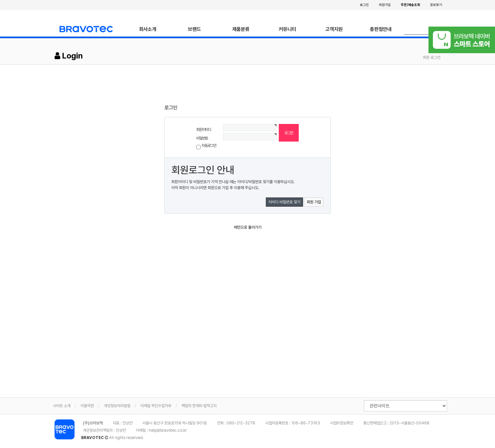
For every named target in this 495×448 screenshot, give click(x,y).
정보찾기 (436, 5)
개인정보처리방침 (117, 406)
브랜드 (194, 29)
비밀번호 (202, 138)
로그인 (364, 5)
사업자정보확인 (342, 423)
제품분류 (241, 29)
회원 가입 (314, 202)
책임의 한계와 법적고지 (199, 406)
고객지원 (334, 29)
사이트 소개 (62, 406)
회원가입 (385, 5)
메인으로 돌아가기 (248, 227)
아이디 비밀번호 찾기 (284, 202)
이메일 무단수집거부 (156, 406)
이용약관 (87, 406)
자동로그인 (209, 146)
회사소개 (148, 29)
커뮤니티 (287, 29)
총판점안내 (381, 29)
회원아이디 (204, 130)
